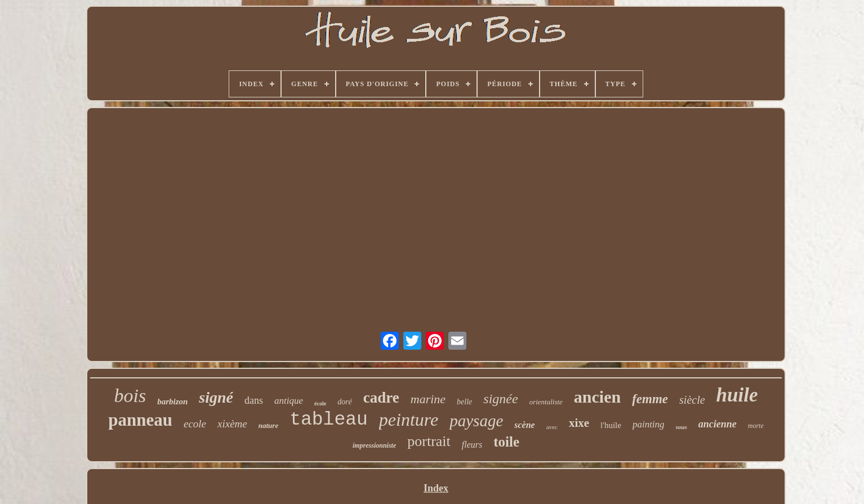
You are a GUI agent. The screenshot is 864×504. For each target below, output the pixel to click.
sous (682, 427)
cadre (381, 398)
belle (464, 402)
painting (649, 424)
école (320, 403)
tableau (329, 420)
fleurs (472, 445)
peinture (409, 420)
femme (650, 399)
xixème (232, 424)
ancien (597, 397)
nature (268, 425)
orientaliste (546, 402)
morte (756, 426)
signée (500, 399)
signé (216, 397)
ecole (195, 424)
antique (289, 401)
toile (506, 442)
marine (428, 399)
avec (552, 427)
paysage (476, 421)
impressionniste (374, 445)
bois (130, 396)
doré (345, 402)
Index (436, 488)
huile (737, 395)
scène (524, 425)
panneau (140, 420)
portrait (429, 441)
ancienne (718, 424)
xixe (579, 423)
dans (254, 400)
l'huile (611, 425)
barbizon (172, 402)
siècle (692, 400)
